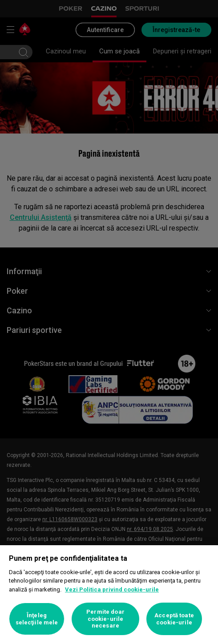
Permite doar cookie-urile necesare (105, 619)
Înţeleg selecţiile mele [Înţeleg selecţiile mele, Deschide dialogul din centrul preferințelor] (37, 619)
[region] (109, 595)
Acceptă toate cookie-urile (174, 619)
